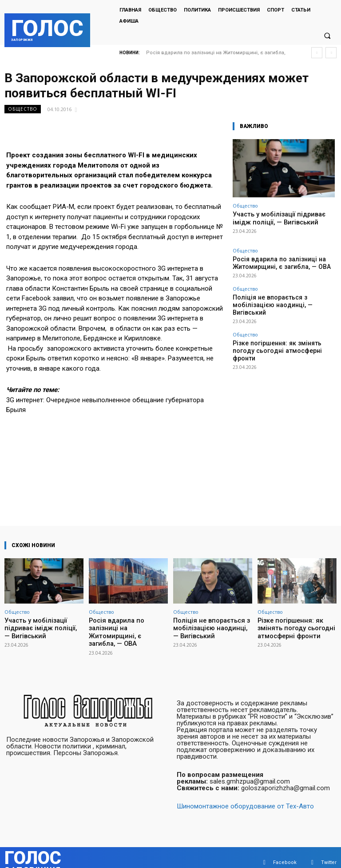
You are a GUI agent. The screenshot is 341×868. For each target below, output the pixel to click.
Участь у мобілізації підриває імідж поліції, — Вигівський (282, 218)
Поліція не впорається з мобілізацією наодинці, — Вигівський (278, 295)
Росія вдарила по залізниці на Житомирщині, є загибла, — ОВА (272, 260)
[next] (331, 53)
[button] (327, 36)
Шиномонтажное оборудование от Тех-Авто (245, 796)
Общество (23, 109)
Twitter (329, 852)
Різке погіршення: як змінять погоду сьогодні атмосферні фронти (277, 329)
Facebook (285, 852)
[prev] (317, 53)
